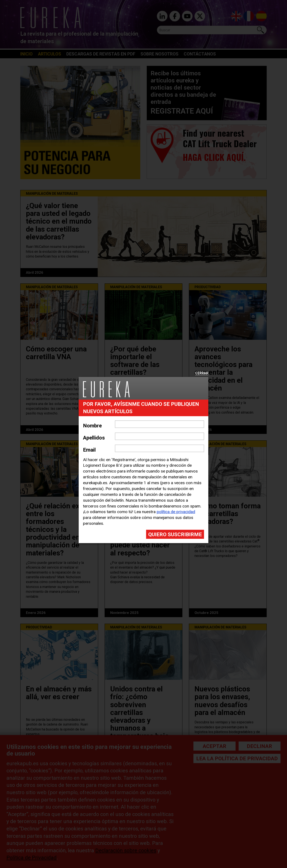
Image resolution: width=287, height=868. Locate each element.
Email (89, 450)
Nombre (92, 426)
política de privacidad (176, 512)
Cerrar (202, 373)
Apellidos (94, 438)
